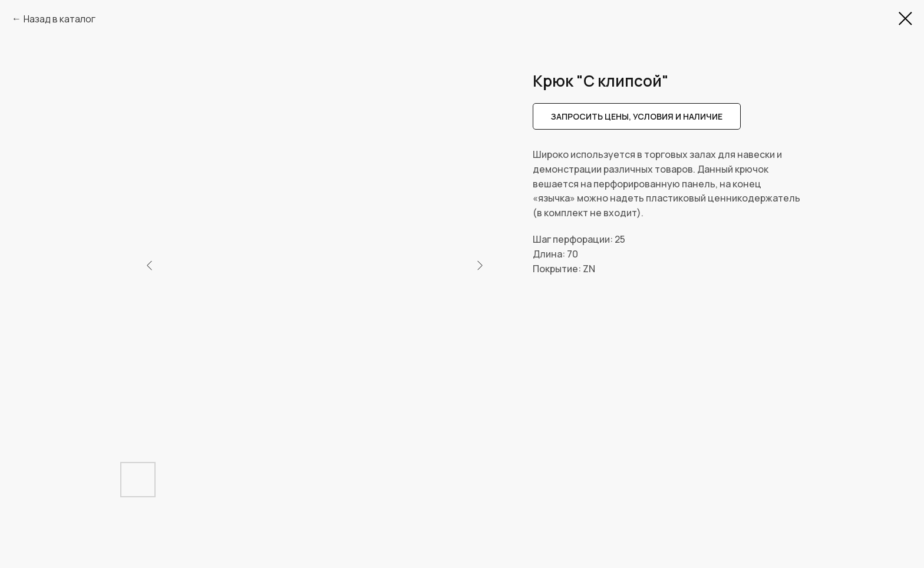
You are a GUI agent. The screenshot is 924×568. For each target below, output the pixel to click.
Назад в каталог (60, 19)
